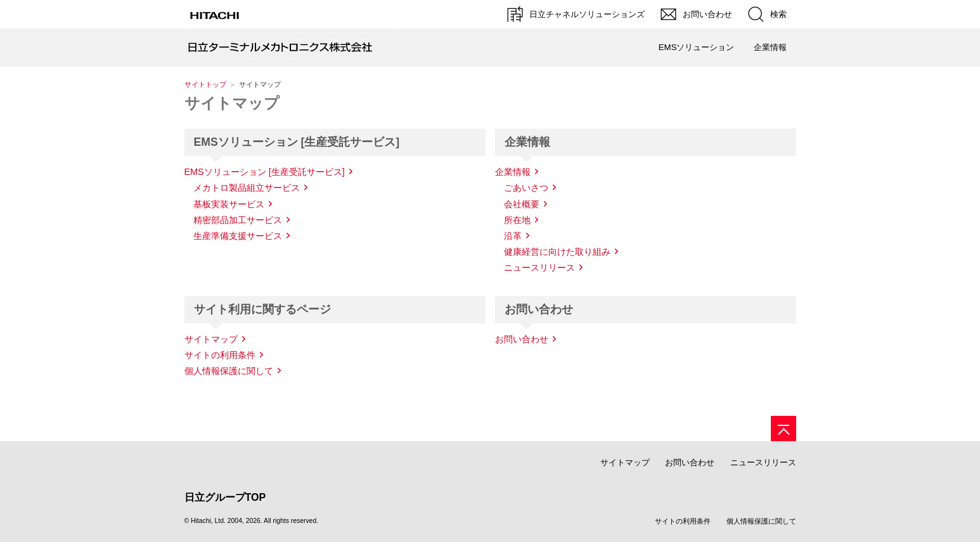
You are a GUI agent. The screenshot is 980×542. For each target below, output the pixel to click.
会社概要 (522, 204)
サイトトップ (205, 84)
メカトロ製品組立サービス (247, 188)
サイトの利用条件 (220, 355)
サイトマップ (232, 103)
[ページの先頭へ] (783, 429)
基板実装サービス (229, 204)
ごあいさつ (526, 188)
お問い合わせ (522, 339)
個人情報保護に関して (229, 371)
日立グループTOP (225, 497)
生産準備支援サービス (238, 236)
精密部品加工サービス (238, 220)
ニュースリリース (539, 268)
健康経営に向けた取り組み (557, 252)
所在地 (517, 220)
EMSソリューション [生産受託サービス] (265, 172)
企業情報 (513, 172)
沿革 (513, 236)
